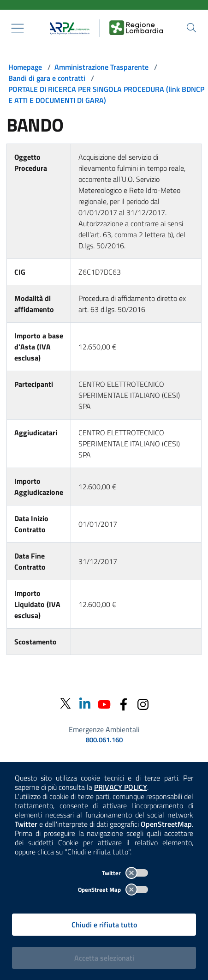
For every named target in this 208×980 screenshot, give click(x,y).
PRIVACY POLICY (121, 787)
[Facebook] (124, 703)
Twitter (125, 873)
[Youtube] (104, 703)
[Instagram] (143, 703)
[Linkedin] (85, 703)
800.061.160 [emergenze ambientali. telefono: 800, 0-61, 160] (104, 740)
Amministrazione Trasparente (101, 67)
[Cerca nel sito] (191, 28)
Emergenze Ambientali (104, 729)
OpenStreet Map (113, 890)
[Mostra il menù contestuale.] (18, 28)
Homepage (25, 67)
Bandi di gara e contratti (47, 78)
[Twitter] (65, 704)
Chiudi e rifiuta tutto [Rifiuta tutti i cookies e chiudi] (104, 925)
